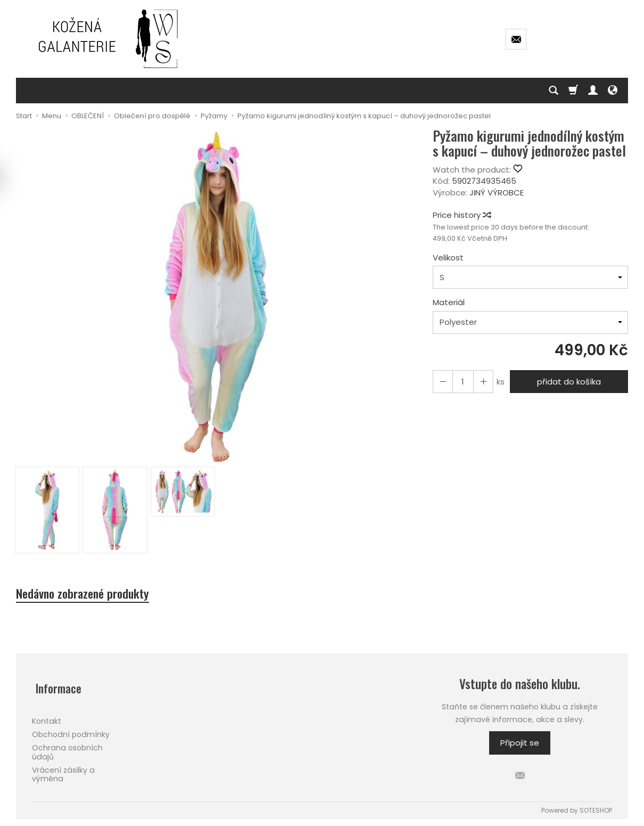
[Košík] (573, 91)
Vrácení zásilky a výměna (63, 769)
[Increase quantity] (442, 382)
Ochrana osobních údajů (67, 747)
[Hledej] (554, 91)
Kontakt (47, 716)
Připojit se (520, 745)
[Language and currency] (613, 91)
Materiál (449, 302)
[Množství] (461, 382)
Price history (461, 215)
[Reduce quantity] (480, 382)
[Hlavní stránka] (109, 39)
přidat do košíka (567, 382)
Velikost (448, 257)
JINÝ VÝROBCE (497, 193)
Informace (56, 687)
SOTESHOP (596, 812)
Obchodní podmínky (71, 729)
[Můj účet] (593, 91)
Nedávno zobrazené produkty (92, 595)
